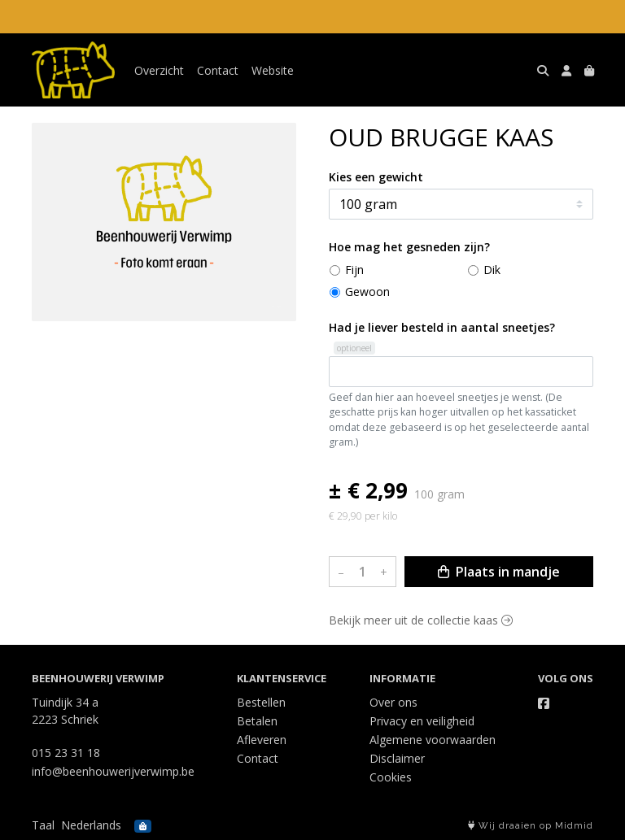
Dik (492, 270)
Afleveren (262, 740)
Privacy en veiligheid (422, 721)
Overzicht (159, 70)
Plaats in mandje (499, 572)
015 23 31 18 (66, 753)
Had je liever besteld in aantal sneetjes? (442, 327)
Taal (43, 825)
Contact (218, 70)
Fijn (354, 270)
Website (273, 70)
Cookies (391, 777)
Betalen (257, 721)
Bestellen (261, 702)
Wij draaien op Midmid (531, 826)
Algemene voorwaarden (433, 740)
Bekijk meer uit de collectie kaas (421, 620)
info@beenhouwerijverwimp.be (113, 771)
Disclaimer (397, 758)
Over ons (393, 702)
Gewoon (367, 292)
